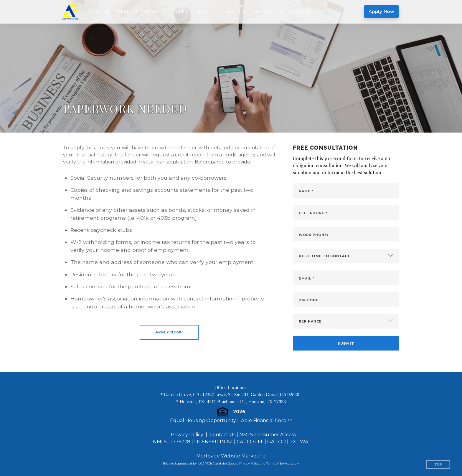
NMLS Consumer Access (268, 435)
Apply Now (382, 11)
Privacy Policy (187, 435)
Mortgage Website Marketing (231, 456)
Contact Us (222, 435)
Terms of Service (278, 463)
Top (438, 465)
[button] (141, 12)
